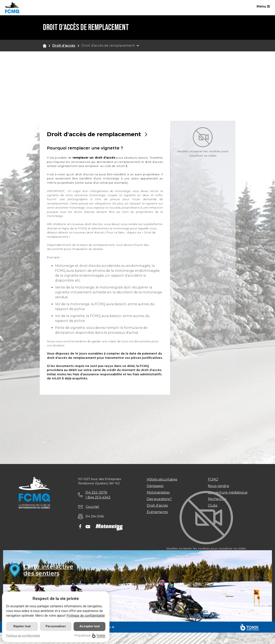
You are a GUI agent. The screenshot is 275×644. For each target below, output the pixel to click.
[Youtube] (88, 527)
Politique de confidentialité (86, 616)
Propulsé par (90, 636)
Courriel (92, 507)
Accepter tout (90, 626)
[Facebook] (80, 527)
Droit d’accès (64, 46)
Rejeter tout (22, 626)
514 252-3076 (96, 492)
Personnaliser (56, 626)
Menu (263, 6)
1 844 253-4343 (98, 497)
